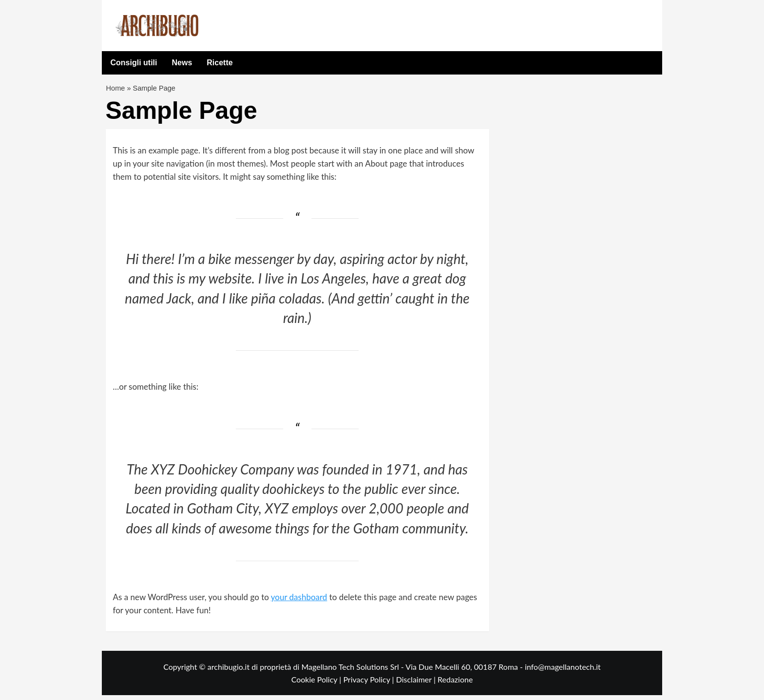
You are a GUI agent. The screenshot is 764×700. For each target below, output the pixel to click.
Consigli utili (134, 63)
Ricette (220, 63)
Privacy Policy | (369, 684)
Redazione (455, 684)
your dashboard (299, 601)
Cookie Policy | (317, 684)
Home (116, 90)
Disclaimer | (417, 684)
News (182, 63)
